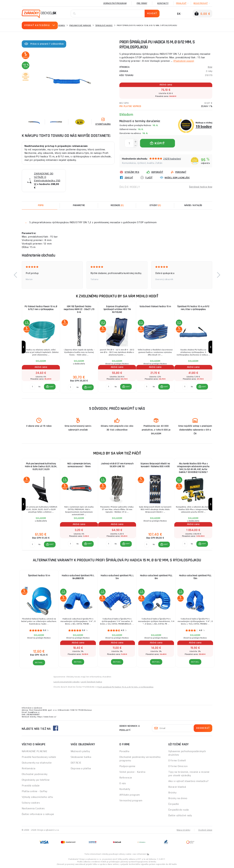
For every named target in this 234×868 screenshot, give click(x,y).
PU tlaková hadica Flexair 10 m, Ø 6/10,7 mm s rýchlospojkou (41, 308)
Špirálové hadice (104, 25)
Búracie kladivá (177, 787)
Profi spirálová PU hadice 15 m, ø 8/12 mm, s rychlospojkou (125, 687)
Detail (39, 663)
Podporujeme (127, 766)
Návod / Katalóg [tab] (193, 205)
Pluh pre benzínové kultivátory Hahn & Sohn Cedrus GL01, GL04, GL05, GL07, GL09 (41, 466)
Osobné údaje (205, 830)
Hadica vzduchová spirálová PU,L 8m (156, 577)
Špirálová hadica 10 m (39, 576)
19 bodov (204, 126)
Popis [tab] (41, 205)
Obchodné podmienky (35, 774)
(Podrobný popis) (184, 61)
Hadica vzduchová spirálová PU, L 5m (117, 577)
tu (148, 854)
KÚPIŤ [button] (51, 387)
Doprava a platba (81, 768)
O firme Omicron (178, 766)
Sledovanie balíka (81, 757)
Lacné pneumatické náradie (67, 682)
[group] (41, 347)
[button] (15, 275)
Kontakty (163, 3)
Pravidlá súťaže (31, 786)
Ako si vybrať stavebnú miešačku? (188, 781)
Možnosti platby (80, 751)
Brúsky (172, 793)
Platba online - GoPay (34, 791)
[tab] (117, 205)
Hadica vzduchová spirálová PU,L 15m (195, 577)
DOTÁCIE (76, 763)
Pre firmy (142, 3)
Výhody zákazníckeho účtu (37, 797)
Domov (62, 25)
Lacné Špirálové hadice (91, 682)
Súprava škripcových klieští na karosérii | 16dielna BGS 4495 (155, 465)
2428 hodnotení (172, 159)
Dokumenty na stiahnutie (37, 763)
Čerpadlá (174, 804)
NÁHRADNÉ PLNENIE (35, 751)
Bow (210, 67)
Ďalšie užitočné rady (180, 815)
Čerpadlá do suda (179, 810)
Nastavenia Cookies (33, 808)
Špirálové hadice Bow (201, 187)
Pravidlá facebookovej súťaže (39, 757)
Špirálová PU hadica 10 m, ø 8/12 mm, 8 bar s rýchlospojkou (193, 308)
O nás (123, 783)
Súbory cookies (31, 803)
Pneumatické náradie (80, 25)
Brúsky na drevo (178, 798)
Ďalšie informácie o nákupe (38, 814)
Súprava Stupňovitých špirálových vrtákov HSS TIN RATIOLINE (117, 309)
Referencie (126, 778)
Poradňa (124, 751)
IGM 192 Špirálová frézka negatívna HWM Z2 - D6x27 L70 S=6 (79, 309)
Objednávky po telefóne (36, 780)
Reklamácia (28, 768)
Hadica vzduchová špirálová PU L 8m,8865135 (78, 577)
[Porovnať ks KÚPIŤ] (32, 387)
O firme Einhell (177, 760)
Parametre (79, 205)
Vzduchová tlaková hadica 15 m (155, 306)
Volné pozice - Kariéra (132, 772)
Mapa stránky (183, 830)
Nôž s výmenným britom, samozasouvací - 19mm (79, 465)
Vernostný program (115, 3)
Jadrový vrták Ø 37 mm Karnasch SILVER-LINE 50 (117, 465)
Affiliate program (130, 795)
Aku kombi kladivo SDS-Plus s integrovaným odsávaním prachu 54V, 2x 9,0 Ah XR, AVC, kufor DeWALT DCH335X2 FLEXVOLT (193, 468)
